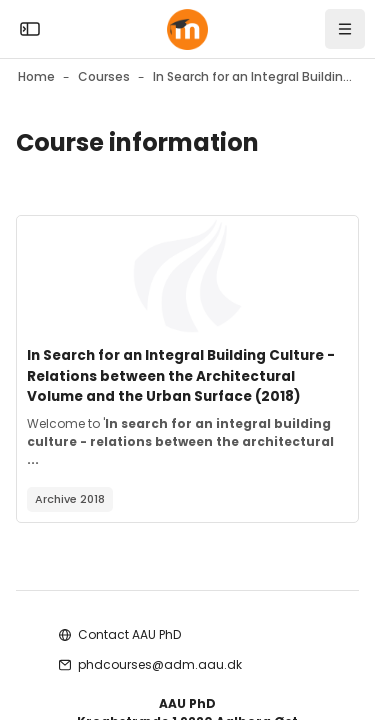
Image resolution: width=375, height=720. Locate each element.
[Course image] (187, 276)
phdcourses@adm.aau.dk (160, 664)
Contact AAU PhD (129, 634)
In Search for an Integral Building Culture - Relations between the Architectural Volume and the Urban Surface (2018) (181, 376)
